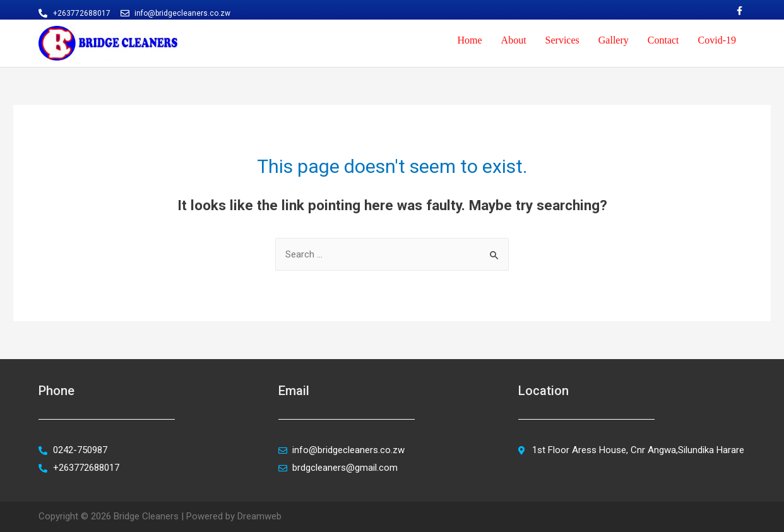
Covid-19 (717, 40)
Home (469, 40)
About (514, 40)
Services (562, 40)
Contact (663, 40)
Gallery (614, 40)
